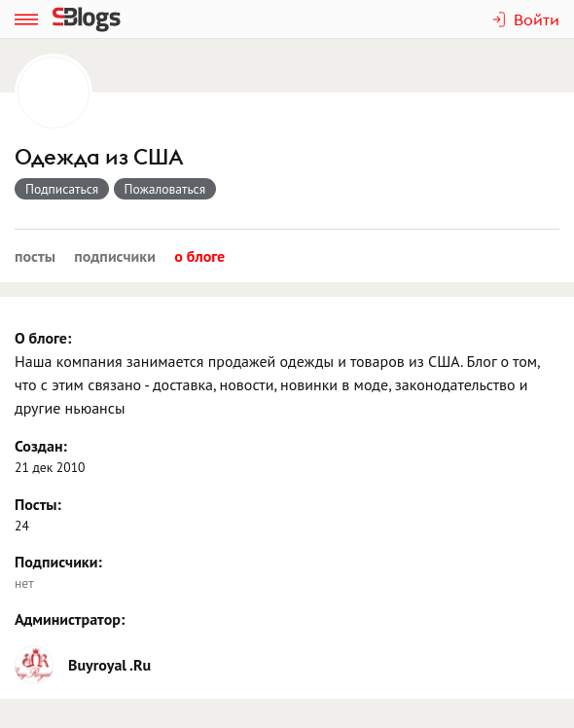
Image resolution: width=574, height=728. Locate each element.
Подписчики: (58, 562)
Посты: (38, 504)
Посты (35, 256)
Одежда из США (99, 157)
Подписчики (115, 256)
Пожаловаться (165, 189)
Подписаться (62, 189)
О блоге (199, 256)
